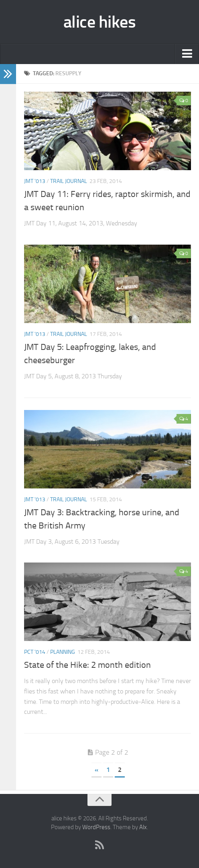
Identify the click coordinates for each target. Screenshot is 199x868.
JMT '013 (35, 181)
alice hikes (100, 22)
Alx (143, 827)
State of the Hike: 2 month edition (87, 665)
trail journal (69, 181)
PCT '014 (35, 652)
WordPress (96, 827)
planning (63, 652)
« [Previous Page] (96, 770)
